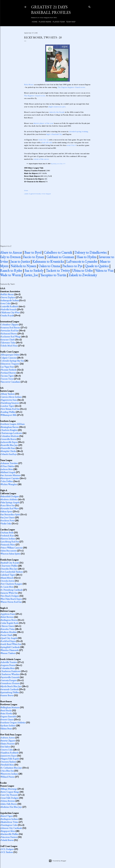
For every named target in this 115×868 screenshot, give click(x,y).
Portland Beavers (8, 373)
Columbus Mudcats (10, 436)
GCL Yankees (7, 852)
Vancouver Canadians (10, 382)
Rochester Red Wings (11, 337)
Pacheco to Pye (72, 266)
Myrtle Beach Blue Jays (11, 686)
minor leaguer (46, 194)
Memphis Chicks (8, 451)
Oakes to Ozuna (49, 266)
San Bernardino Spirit (10, 514)
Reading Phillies (8, 412)
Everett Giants (7, 719)
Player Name (44, 22)
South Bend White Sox (11, 644)
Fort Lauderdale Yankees (12, 572)
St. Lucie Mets (7, 587)
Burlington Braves (9, 620)
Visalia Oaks (6, 523)
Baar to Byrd (33, 252)
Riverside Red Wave (10, 508)
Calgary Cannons (9, 358)
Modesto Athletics (9, 499)
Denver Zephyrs (8, 297)
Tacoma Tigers (7, 376)
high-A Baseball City (54, 134)
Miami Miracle (7, 578)
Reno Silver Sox (8, 505)
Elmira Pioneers (8, 744)
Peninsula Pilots (8, 545)
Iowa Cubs (6, 303)
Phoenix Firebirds (9, 370)
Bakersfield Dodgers (10, 496)
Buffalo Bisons (7, 294)
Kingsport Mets (8, 831)
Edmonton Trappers (10, 364)
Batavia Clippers (8, 741)
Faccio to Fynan (34, 257)
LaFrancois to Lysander (82, 261)
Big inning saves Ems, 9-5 (58, 164)
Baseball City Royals (10, 563)
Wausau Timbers (8, 653)
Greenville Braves (8, 439)
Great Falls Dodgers (10, 798)
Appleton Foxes (8, 614)
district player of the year (43, 123)
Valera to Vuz (104, 270)
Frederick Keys (7, 536)
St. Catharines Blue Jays (11, 768)
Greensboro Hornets (10, 683)
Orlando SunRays (9, 454)
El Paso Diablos (7, 466)
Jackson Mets (7, 469)
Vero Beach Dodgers (10, 596)
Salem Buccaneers (9, 551)
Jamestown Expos (9, 756)
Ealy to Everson (10, 257)
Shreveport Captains (10, 478)
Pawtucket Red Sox (10, 331)
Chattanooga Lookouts (11, 433)
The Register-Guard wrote (35, 96)
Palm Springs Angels (10, 502)
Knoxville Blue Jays (9, 445)
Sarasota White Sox (9, 593)
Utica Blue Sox (7, 771)
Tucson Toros (7, 379)
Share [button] (26, 190)
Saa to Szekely (34, 270)
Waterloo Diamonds (10, 650)
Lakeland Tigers (8, 575)
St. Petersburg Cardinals (12, 590)
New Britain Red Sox (10, 409)
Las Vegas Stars (7, 367)
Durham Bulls (7, 533)
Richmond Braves (9, 334)
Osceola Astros (7, 581)
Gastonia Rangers (9, 680)
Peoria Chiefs (7, 635)
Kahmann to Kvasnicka (48, 261)
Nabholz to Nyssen (23, 266)
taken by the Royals (57, 112)
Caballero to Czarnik (58, 252)
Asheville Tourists (9, 662)
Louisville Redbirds (9, 306)
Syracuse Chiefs (8, 340)
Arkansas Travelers (9, 463)
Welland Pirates (7, 777)
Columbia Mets (8, 668)
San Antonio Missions (11, 475)
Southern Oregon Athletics (13, 722)
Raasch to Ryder (11, 270)
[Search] (89, 6)
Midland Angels (8, 472)
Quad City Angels (9, 638)
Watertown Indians (9, 774)
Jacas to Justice (20, 261)
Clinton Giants (7, 626)
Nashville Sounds (8, 309)
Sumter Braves (7, 695)
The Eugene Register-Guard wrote (71, 87)
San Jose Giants (8, 517)
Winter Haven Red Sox (11, 602)
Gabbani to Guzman (60, 257)
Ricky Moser (29, 85)
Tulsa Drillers (7, 481)
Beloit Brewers (7, 617)
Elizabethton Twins (9, 822)
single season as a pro (57, 107)
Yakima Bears (6, 728)
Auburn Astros (8, 738)
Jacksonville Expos (9, 442)
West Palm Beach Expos (11, 599)
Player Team (58, 22)
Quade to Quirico (97, 266)
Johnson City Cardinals (11, 828)
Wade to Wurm (10, 275)
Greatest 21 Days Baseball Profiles (51, 10)
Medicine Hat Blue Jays (11, 807)
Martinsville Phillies (9, 834)
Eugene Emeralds (35, 194)
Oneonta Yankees (8, 762)
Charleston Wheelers (10, 674)
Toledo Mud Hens (9, 346)
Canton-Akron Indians (11, 397)
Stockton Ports (7, 520)
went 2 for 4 (43, 140)
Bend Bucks (6, 710)
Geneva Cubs (7, 750)
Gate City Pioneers (9, 795)
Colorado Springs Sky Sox (12, 361)
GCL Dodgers (7, 849)
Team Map (70, 22)
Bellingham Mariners (10, 707)
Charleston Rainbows (10, 671)
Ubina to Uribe (82, 270)
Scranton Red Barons (10, 327)
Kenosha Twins (8, 629)
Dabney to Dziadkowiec (91, 252)
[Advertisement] (57, 217)
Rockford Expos (8, 641)
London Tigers (7, 406)
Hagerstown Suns (9, 400)
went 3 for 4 (71, 145)
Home (34, 22)
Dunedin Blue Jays (9, 569)
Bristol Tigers (7, 816)
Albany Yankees (8, 394)
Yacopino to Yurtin (53, 275)
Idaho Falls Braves (9, 804)
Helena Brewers (8, 801)
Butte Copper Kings (10, 792)
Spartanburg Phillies (10, 692)
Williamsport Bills (8, 415)
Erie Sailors (5, 747)
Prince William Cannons (12, 548)
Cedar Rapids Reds (9, 623)
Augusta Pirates (8, 665)
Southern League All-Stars (13, 424)
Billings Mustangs (9, 789)
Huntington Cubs (9, 825)
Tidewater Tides (8, 343)
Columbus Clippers (10, 324)
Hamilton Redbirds (10, 753)
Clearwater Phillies (9, 566)
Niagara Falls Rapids (10, 759)
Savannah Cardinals (10, 689)
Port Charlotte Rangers (11, 584)
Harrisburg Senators (10, 403)
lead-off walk (47, 143)
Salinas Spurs (6, 511)
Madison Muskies (9, 632)
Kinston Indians (8, 539)
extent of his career (41, 159)
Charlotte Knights (9, 430)
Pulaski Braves (7, 840)
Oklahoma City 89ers (10, 312)
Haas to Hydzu (86, 257)
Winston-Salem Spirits (10, 554)
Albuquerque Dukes (10, 355)
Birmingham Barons (10, 427)
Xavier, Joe (31, 275)
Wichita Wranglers (9, 484)
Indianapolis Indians (10, 300)
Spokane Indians (8, 725)
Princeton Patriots (9, 837)
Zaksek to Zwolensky (83, 275)
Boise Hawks (6, 713)
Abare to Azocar (11, 252)
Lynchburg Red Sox (10, 542)
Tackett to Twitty (58, 270)
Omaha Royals (7, 315)
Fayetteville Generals (10, 677)
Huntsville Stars (8, 448)
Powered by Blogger (57, 861)
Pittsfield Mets (7, 765)
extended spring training (78, 132)
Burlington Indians (9, 819)
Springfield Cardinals (10, 647)
